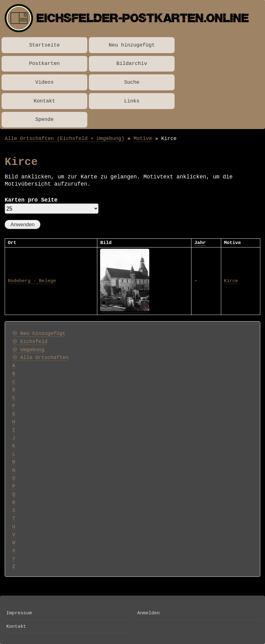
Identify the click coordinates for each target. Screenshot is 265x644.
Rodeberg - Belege (32, 281)
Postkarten (44, 64)
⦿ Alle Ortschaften (40, 358)
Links (132, 101)
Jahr (200, 243)
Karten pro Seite (31, 200)
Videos (45, 82)
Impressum (19, 613)
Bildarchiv (132, 64)
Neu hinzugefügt (132, 45)
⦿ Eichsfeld (30, 342)
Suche (132, 82)
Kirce (231, 281)
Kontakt (45, 101)
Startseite (44, 45)
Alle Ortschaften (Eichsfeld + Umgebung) (65, 139)
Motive (143, 139)
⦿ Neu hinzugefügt (39, 334)
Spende (45, 120)
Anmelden (149, 613)
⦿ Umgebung (28, 350)
